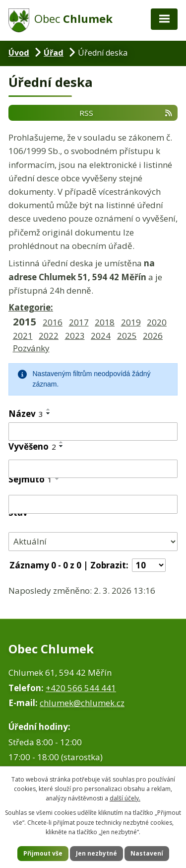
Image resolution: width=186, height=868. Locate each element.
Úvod (19, 53)
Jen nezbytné (96, 853)
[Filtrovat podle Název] (93, 432)
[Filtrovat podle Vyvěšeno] (93, 469)
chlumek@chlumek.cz (82, 703)
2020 (157, 322)
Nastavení (147, 853)
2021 (23, 336)
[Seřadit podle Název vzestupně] (49, 409)
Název (26, 414)
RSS (126, 112)
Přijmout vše (43, 853)
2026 (153, 336)
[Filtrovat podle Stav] (93, 541)
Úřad (54, 53)
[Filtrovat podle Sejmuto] (93, 504)
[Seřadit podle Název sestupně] (49, 413)
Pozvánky (31, 348)
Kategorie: (31, 307)
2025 (127, 336)
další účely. (125, 798)
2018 (105, 322)
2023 (75, 336)
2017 (79, 322)
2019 (131, 322)
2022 (49, 336)
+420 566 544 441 (81, 688)
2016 (53, 322)
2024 (101, 336)
